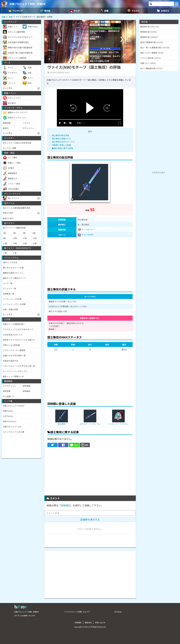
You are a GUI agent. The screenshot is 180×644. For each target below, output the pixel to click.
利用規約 (78, 622)
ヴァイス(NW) (87, 234)
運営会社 (88, 622)
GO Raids (118, 612)
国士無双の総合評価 (60, 135)
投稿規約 (66, 505)
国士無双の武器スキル (61, 138)
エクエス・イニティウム (90, 424)
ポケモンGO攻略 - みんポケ (25, 615)
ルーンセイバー (86, 229)
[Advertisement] (90, 261)
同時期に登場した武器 (61, 145)
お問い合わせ (100, 622)
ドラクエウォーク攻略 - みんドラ (77, 612)
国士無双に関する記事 (62, 148)
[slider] (90, 119)
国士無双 (62, 424)
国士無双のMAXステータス (63, 142)
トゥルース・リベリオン (118, 424)
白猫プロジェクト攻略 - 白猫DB (27, 4)
